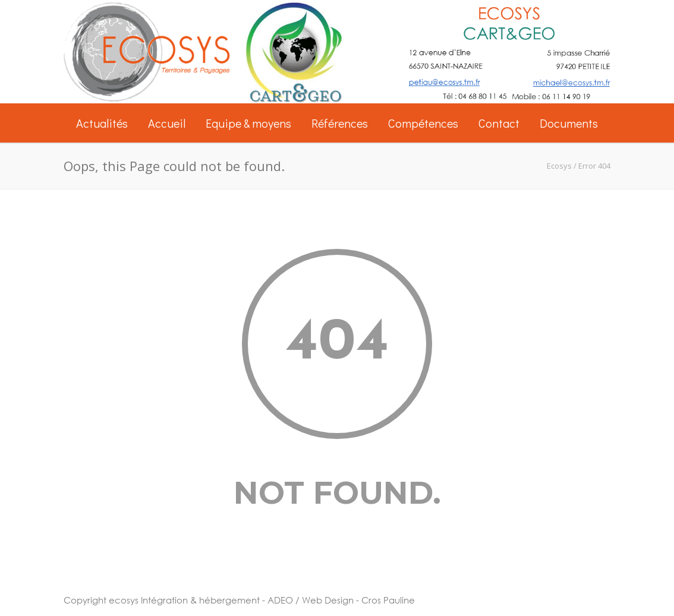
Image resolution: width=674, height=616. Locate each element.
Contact (499, 123)
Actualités (102, 123)
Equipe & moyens (248, 123)
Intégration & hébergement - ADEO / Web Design (247, 600)
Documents (569, 123)
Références (340, 123)
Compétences (423, 123)
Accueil (167, 123)
